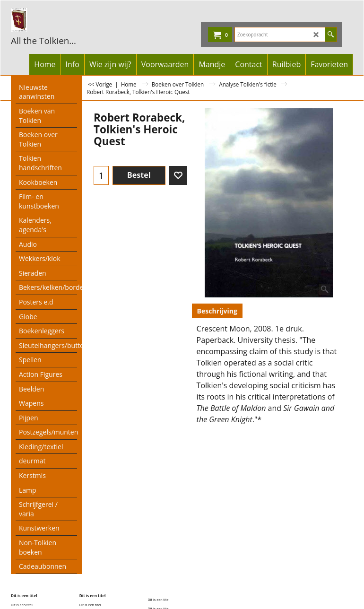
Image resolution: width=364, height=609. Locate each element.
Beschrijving (217, 311)
